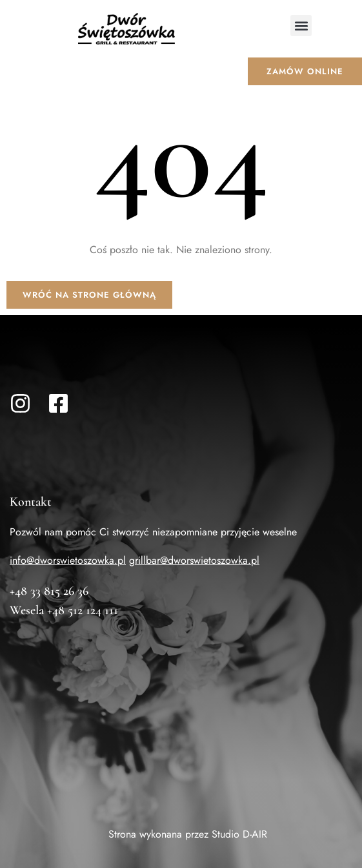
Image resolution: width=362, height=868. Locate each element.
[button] (301, 26)
